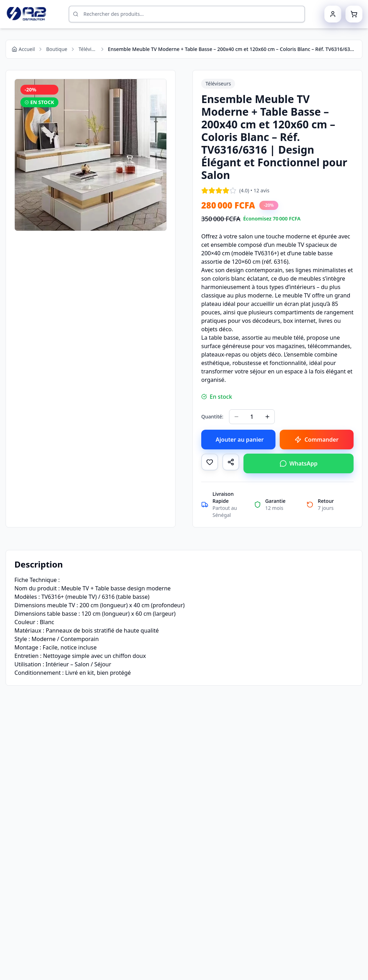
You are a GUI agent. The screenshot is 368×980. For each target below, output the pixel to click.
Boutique (57, 49)
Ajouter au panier (240, 440)
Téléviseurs (87, 49)
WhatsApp (299, 463)
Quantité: (212, 417)
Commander (316, 440)
